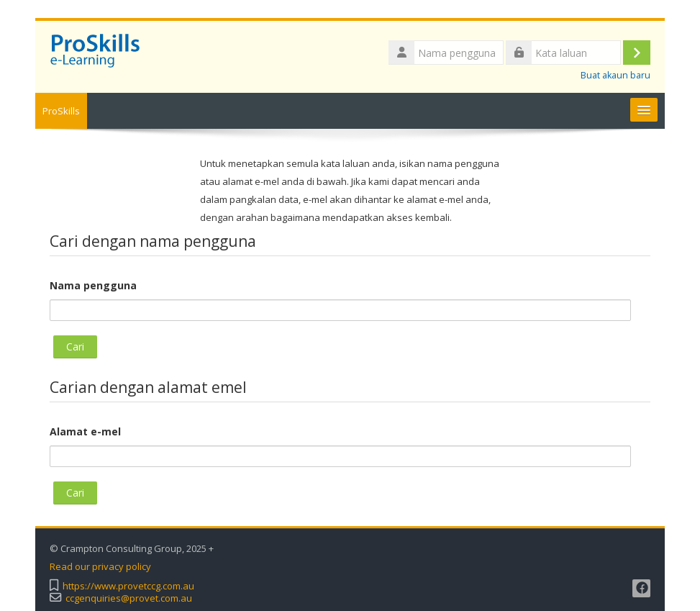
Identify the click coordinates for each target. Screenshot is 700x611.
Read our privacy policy (100, 567)
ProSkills (61, 111)
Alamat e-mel (85, 431)
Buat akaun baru (615, 75)
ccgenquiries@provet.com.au (129, 598)
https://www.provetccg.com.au (128, 586)
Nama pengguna (93, 285)
